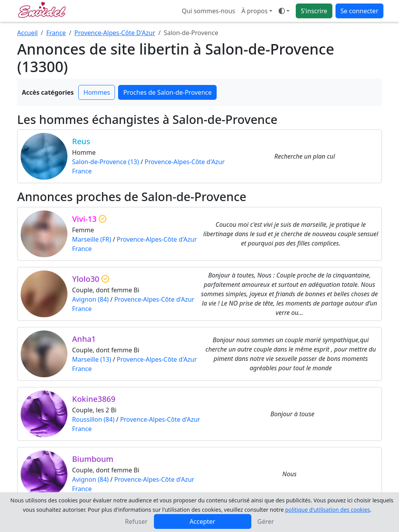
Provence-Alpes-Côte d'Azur (185, 162)
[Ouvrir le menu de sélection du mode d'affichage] (284, 11)
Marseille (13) (92, 359)
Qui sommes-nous (209, 11)
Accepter (203, 521)
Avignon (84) (90, 299)
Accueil (27, 33)
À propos (254, 11)
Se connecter (359, 11)
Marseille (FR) (92, 239)
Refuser (136, 521)
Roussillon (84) (93, 419)
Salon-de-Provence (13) (106, 162)
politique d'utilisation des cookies (328, 510)
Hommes (97, 92)
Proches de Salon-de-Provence (167, 92)
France (56, 33)
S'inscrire (314, 11)
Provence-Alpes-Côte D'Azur (115, 33)
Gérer (266, 521)
